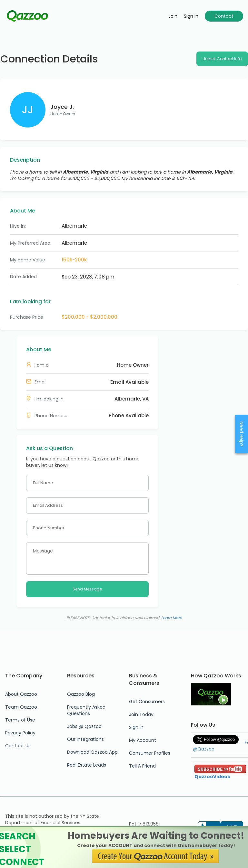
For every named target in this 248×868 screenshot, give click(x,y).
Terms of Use (20, 720)
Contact (224, 16)
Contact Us (18, 746)
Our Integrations (85, 739)
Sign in (191, 16)
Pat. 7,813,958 (144, 824)
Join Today (141, 714)
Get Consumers (147, 702)
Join (173, 16)
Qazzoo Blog (81, 694)
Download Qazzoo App (92, 752)
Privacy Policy (20, 733)
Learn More (172, 618)
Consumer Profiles (150, 753)
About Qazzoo (21, 694)
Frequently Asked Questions (86, 710)
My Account (143, 740)
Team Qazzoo (21, 707)
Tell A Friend (142, 766)
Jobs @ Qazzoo (84, 726)
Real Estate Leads (87, 765)
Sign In (136, 727)
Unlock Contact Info (222, 59)
